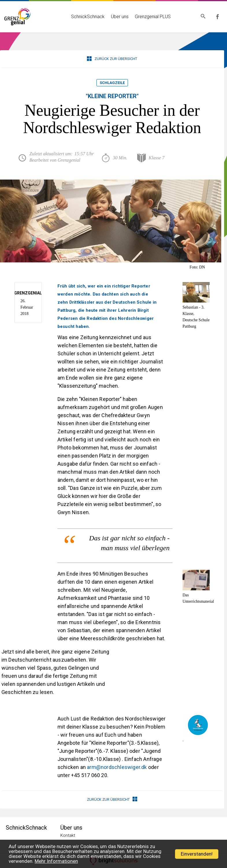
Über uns (119, 17)
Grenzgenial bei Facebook (219, 17)
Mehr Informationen (56, 861)
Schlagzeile (112, 83)
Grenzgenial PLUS (152, 17)
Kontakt (68, 835)
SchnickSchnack (87, 17)
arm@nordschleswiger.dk (117, 767)
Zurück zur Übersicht (112, 59)
